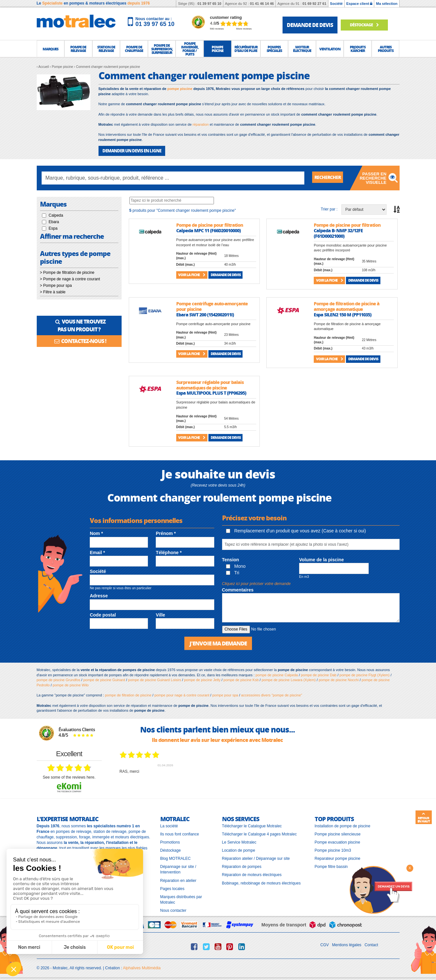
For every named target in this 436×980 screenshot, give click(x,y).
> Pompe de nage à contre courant (70, 279)
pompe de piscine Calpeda (277, 674)
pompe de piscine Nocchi (339, 679)
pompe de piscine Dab (318, 674)
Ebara (54, 222)
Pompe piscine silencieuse (338, 833)
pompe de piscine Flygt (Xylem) (364, 674)
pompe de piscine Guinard (104, 679)
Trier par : (329, 209)
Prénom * (166, 533)
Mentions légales (347, 944)
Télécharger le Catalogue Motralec (252, 825)
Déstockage (366, 25)
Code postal (103, 615)
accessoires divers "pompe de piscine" (272, 694)
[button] (51, 49)
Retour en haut (424, 818)
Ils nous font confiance (180, 833)
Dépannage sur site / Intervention (178, 869)
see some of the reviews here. (69, 777)
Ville (160, 615)
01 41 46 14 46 (262, 4)
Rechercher (330, 178)
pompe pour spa (225, 694)
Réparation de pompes (242, 866)
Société (336, 4)
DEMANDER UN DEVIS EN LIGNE (129, 151)
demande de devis (310, 25)
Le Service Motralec (239, 842)
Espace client (359, 4)
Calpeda (56, 215)
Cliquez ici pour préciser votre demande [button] (256, 583)
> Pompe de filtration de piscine (67, 272)
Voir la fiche (192, 274)
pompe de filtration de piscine (128, 694)
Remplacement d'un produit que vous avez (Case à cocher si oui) (296, 530)
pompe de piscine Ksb (241, 679)
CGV (324, 944)
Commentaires (238, 590)
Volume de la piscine (321, 559)
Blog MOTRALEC (176, 858)
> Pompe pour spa (56, 285)
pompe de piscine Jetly (202, 679)
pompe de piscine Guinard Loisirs (155, 679)
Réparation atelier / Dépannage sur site (256, 858)
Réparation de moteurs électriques (252, 874)
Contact (371, 944)
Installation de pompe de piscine (343, 825)
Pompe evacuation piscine (337, 842)
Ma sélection (387, 4)
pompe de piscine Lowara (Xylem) (289, 679)
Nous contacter (173, 910)
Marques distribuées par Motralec (181, 899)
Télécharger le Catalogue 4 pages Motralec (259, 833)
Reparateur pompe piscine (338, 858)
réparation (201, 124)
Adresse (99, 595)
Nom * (96, 533)
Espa (53, 228)
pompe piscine (180, 89)
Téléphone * (169, 552)
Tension (231, 559)
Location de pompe (239, 850)
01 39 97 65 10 (209, 4)
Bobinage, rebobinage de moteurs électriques (261, 882)
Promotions (170, 842)
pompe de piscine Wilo (71, 684)
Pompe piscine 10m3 (333, 850)
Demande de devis (226, 274)
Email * (97, 552)
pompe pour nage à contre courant (182, 694)
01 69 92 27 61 (314, 4)
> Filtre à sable (53, 292)
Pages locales (172, 888)
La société (169, 825)
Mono (236, 566)
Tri (233, 572)
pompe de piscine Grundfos (59, 679)
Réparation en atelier (178, 880)
